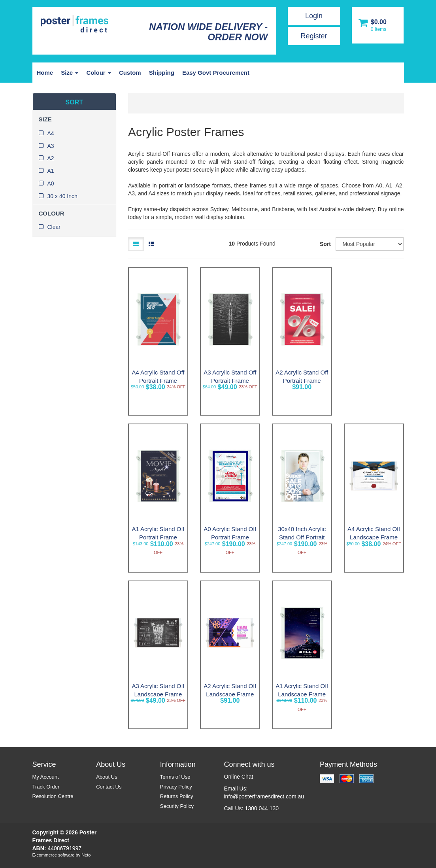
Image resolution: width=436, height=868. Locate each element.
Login (314, 16)
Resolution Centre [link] (53, 796)
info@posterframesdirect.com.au (264, 796)
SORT (74, 102)
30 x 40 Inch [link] (62, 196)
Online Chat (239, 777)
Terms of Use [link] (175, 777)
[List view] (151, 244)
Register (314, 36)
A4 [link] (51, 133)
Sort (325, 244)
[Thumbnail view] (136, 244)
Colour (99, 73)
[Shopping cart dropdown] (378, 25)
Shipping (162, 73)
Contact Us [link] (109, 787)
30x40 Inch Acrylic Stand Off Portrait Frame (302, 537)
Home (45, 73)
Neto (86, 855)
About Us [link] (107, 777)
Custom (130, 73)
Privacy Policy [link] (176, 787)
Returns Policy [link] (177, 796)
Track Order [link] (46, 787)
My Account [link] (46, 777)
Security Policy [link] (177, 806)
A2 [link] (51, 158)
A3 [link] (51, 146)
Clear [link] (54, 227)
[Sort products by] (370, 244)
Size (70, 73)
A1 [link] (51, 171)
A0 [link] (51, 183)
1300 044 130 (262, 808)
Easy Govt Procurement (216, 73)
